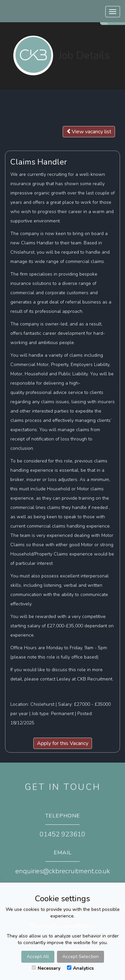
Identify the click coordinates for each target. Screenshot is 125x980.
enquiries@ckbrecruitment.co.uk (63, 871)
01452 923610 (62, 834)
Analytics (80, 968)
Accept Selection (80, 957)
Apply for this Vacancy (63, 743)
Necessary (46, 968)
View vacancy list (89, 132)
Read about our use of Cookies (62, 926)
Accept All (38, 957)
